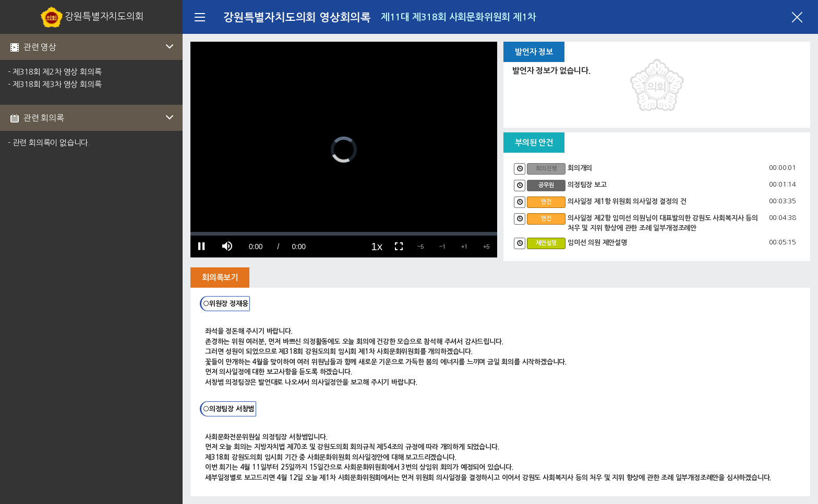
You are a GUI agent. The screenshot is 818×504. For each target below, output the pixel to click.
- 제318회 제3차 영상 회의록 (55, 84)
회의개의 (580, 168)
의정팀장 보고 (587, 185)
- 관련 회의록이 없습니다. (49, 143)
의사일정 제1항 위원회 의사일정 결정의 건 (627, 201)
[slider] (344, 234)
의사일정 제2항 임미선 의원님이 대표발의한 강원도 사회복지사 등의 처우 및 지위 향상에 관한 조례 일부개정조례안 (663, 223)
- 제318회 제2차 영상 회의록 (55, 72)
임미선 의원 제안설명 (597, 243)
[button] (420, 247)
